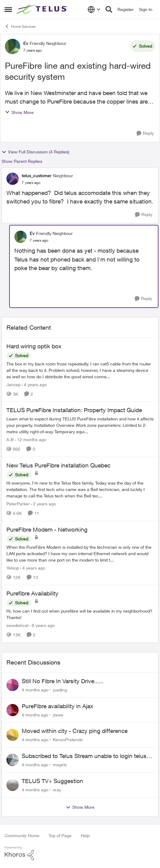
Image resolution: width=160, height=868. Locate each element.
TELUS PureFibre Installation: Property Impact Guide (74, 410)
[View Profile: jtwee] (13, 710)
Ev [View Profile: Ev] (26, 43)
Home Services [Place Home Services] (20, 26)
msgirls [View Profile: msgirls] (60, 765)
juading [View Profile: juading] (60, 690)
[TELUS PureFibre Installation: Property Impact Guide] (80, 425)
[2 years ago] (43, 504)
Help (85, 835)
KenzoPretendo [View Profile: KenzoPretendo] (68, 740)
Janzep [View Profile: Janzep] (13, 384)
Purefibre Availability (32, 593)
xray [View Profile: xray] (57, 790)
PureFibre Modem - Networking (47, 529)
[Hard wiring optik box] (80, 370)
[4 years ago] (34, 384)
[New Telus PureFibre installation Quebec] (80, 489)
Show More (19, 112)
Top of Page (60, 835)
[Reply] (145, 133)
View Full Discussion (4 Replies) (35, 152)
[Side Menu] (8, 9)
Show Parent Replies (22, 161)
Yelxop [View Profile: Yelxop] (13, 568)
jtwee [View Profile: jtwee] (58, 714)
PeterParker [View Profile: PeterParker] (18, 504)
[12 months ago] (31, 439)
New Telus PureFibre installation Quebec (58, 465)
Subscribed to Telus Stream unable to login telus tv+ (84, 756)
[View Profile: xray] (13, 785)
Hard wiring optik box (34, 346)
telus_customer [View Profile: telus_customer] (37, 176)
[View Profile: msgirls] (13, 760)
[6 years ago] (42, 625)
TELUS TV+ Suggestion (52, 781)
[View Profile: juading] (13, 685)
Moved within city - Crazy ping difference (75, 731)
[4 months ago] (35, 690)
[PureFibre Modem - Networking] (80, 553)
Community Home (22, 835)
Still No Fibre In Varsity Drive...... (63, 681)
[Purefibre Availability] (80, 614)
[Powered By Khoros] (80, 853)
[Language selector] (94, 9)
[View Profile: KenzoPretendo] (13, 735)
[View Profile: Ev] (13, 46)
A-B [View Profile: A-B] (10, 439)
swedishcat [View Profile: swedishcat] (17, 625)
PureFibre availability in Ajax (58, 706)
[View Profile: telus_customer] (13, 179)
